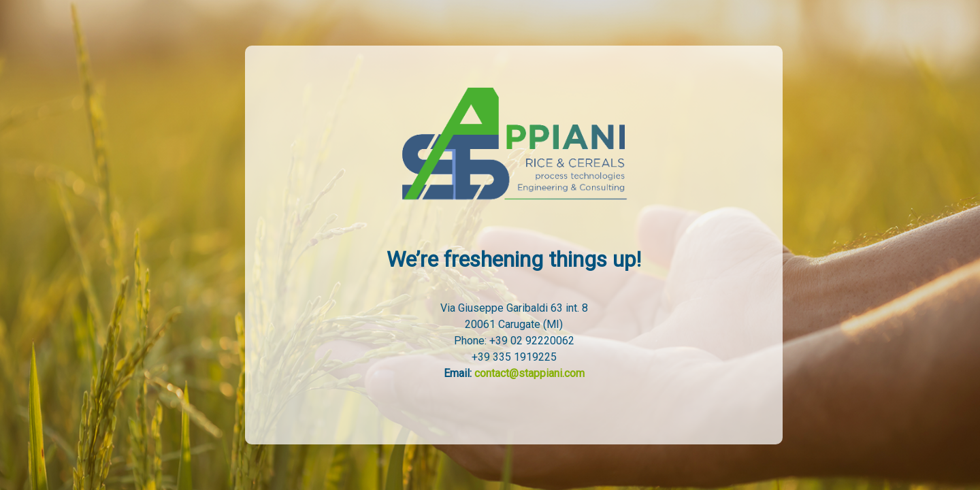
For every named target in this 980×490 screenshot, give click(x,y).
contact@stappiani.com (529, 373)
